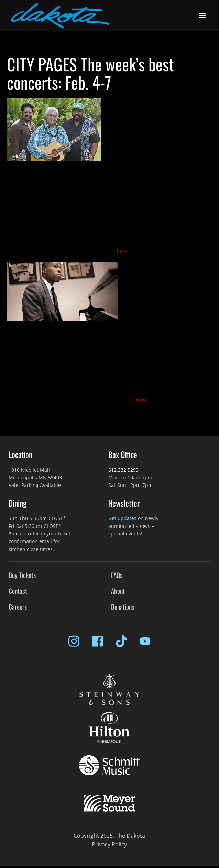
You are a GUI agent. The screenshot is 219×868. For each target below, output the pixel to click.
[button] (202, 16)
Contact (18, 591)
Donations (123, 607)
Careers (18, 607)
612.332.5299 (123, 470)
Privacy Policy (109, 844)
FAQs (117, 575)
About (118, 591)
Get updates (122, 518)
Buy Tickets (22, 575)
